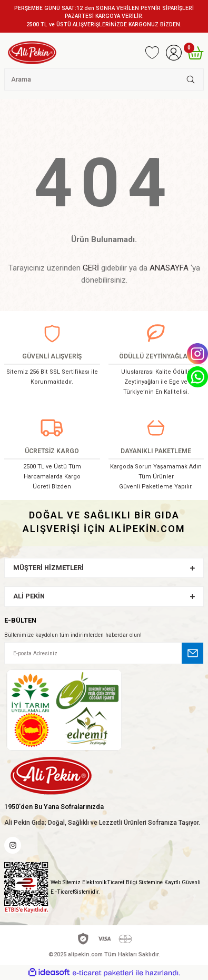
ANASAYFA (169, 268)
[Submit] (193, 653)
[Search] (104, 79)
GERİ (91, 268)
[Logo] (32, 53)
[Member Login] (174, 53)
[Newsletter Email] (104, 653)
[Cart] (195, 53)
